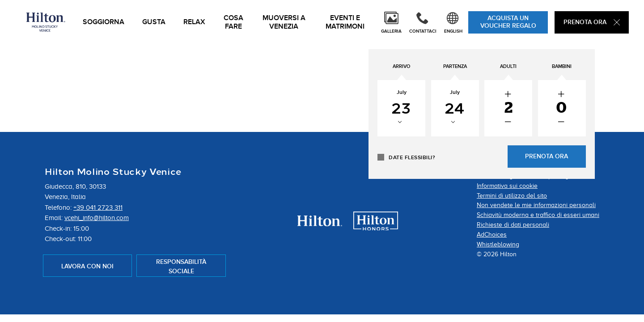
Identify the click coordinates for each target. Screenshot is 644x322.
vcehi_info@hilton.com (97, 218)
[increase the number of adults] (549, 95)
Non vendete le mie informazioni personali (536, 205)
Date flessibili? (484, 158)
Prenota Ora (592, 22)
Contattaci (423, 31)
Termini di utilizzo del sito (512, 196)
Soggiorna (104, 22)
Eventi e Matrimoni (345, 22)
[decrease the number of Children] (589, 123)
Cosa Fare (233, 22)
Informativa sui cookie (507, 186)
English (453, 31)
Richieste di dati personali (513, 225)
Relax (194, 22)
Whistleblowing (498, 244)
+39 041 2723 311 (98, 208)
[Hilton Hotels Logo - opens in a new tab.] (320, 224)
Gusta (154, 22)
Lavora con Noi (87, 266)
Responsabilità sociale (181, 267)
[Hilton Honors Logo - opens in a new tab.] (376, 228)
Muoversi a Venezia (284, 22)
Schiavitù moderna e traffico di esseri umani (538, 215)
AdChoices (492, 235)
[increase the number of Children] (589, 95)
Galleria (391, 31)
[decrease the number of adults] (549, 123)
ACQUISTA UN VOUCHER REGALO (508, 22)
